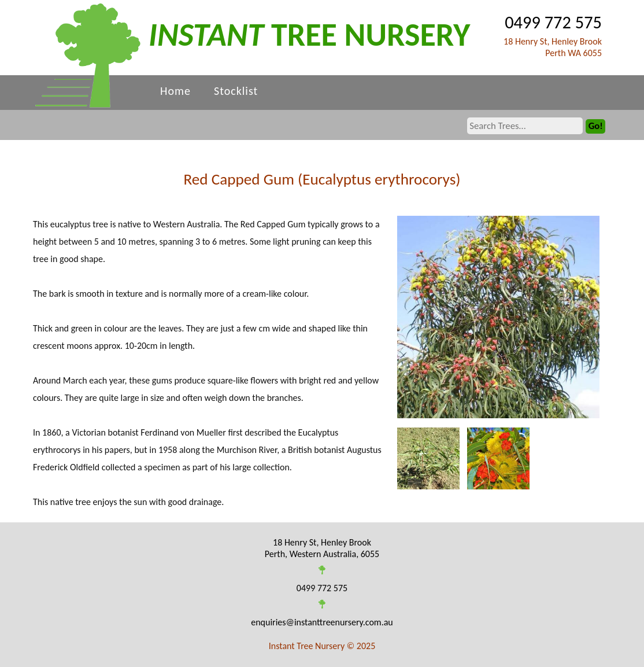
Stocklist (236, 91)
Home (175, 91)
